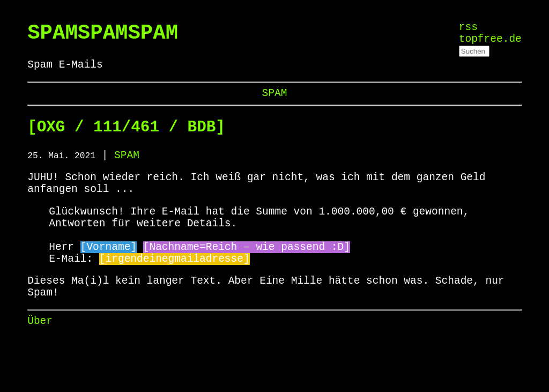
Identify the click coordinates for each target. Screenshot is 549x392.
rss (468, 29)
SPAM (275, 102)
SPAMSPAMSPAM (103, 36)
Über (40, 363)
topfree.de (490, 43)
